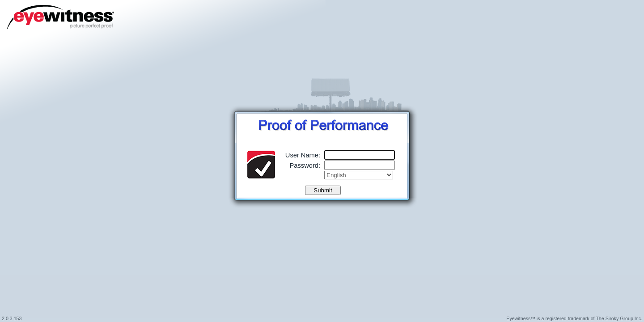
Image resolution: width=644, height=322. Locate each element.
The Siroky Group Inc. (619, 318)
